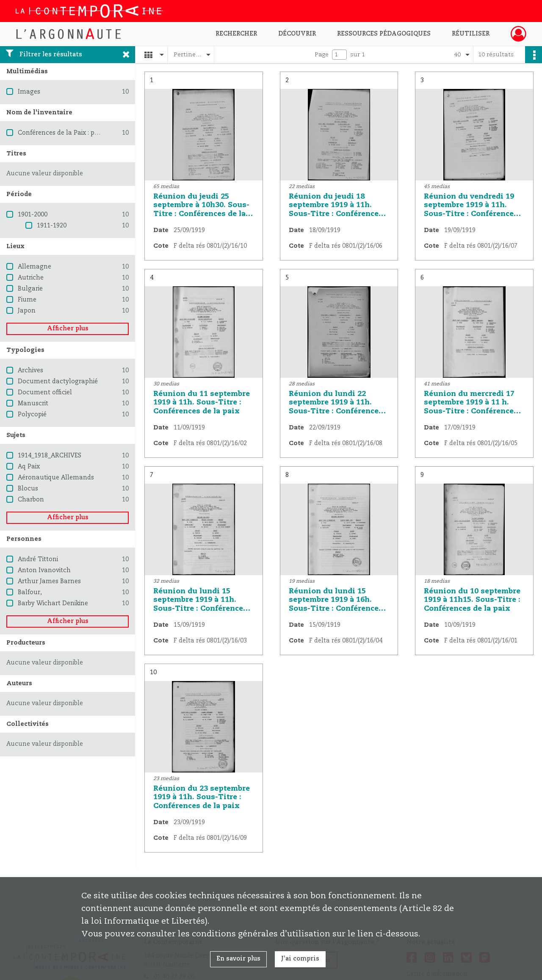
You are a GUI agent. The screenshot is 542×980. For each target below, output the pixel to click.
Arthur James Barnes (49, 581)
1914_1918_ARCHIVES (50, 456)
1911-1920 (52, 226)
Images (29, 92)
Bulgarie (30, 289)
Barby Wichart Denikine (53, 604)
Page (322, 55)
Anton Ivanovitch (44, 570)
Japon (27, 311)
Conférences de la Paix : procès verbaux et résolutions (99, 133)
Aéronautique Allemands (56, 478)
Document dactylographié (58, 382)
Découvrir (297, 34)
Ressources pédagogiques (384, 34)
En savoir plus (238, 959)
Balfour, (30, 592)
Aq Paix (29, 467)
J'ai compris (300, 959)
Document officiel (45, 393)
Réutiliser (471, 34)
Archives (30, 371)
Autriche (31, 278)
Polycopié (32, 415)
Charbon (31, 500)
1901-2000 (33, 215)
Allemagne (35, 267)
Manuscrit (33, 404)
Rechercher (236, 34)
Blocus (28, 489)
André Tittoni (38, 559)
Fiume (27, 300)
